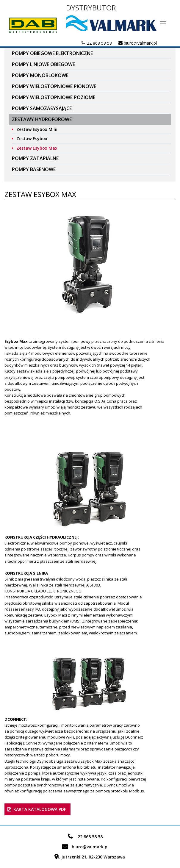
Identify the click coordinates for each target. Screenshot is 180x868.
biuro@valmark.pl (140, 43)
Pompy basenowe (34, 169)
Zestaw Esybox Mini (37, 129)
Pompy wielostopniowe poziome (54, 97)
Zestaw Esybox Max (37, 148)
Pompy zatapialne (35, 158)
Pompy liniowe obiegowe (43, 64)
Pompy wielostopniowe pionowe (54, 86)
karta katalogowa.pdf (40, 809)
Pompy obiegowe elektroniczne (52, 53)
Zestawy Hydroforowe (42, 119)
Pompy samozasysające (42, 108)
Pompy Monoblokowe (40, 75)
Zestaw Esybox (32, 139)
